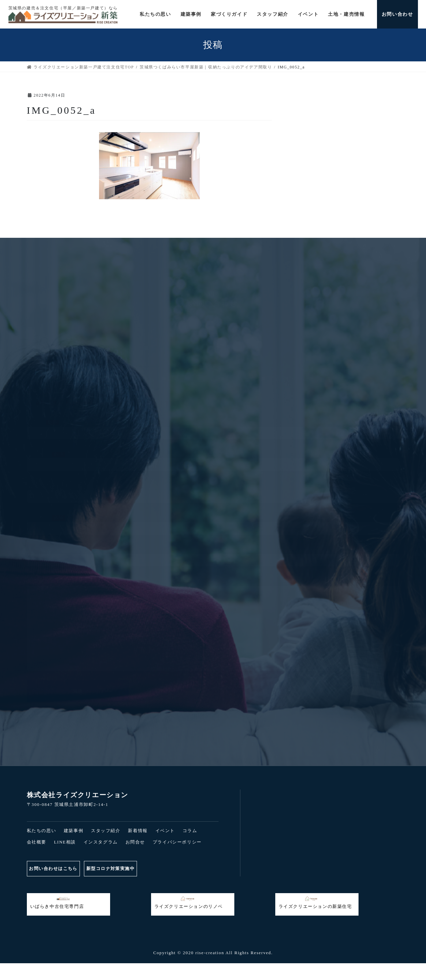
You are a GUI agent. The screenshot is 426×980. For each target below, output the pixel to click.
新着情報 (138, 831)
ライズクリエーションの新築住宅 (315, 903)
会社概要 (37, 842)
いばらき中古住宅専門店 (57, 903)
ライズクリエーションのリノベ (189, 903)
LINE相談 (65, 842)
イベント (165, 831)
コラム (190, 831)
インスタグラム (101, 842)
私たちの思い (42, 831)
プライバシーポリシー (177, 842)
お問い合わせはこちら (55, 868)
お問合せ (135, 842)
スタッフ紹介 (106, 831)
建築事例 (74, 831)
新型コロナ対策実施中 (118, 868)
